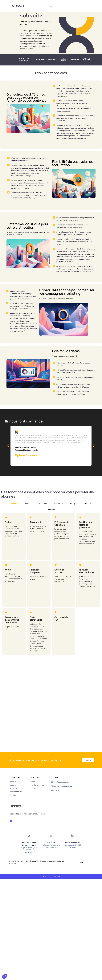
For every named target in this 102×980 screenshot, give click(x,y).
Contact (34, 793)
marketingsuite (16, 796)
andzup (13, 786)
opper (33, 786)
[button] (8, 450)
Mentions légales (37, 790)
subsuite (13, 793)
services (13, 800)
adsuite (13, 790)
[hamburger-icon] (51, 6)
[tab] (15, 508)
